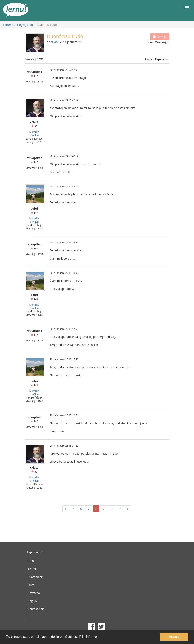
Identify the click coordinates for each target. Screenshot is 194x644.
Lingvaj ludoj (25, 25)
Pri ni (31, 561)
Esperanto (35, 552)
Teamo (32, 569)
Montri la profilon (34, 133)
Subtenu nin (36, 577)
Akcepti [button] (174, 637)
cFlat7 (55, 42)
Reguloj (33, 601)
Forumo (8, 25)
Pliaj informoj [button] (88, 637)
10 (112, 509)
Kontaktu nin (36, 609)
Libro (31, 585)
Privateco (34, 593)
